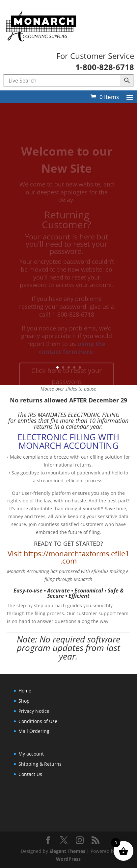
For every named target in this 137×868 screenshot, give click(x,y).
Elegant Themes (67, 851)
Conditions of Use (38, 721)
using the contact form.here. (72, 353)
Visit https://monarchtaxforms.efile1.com (68, 557)
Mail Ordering (34, 731)
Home (25, 691)
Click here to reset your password (67, 381)
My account (31, 754)
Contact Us (30, 774)
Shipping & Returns (40, 764)
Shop (24, 701)
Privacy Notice (34, 711)
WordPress (68, 859)
